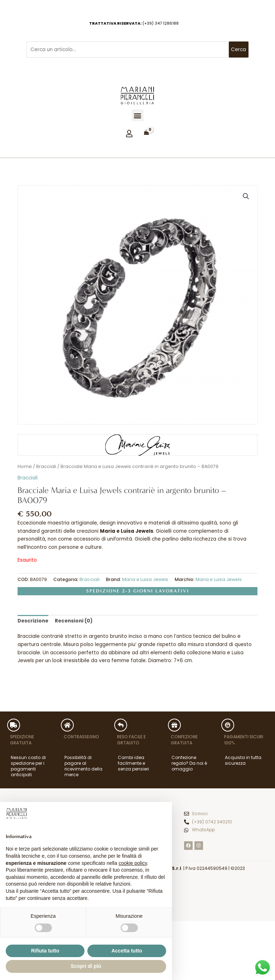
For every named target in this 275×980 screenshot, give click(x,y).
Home (25, 466)
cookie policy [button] (133, 863)
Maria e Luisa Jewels (145, 579)
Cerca (238, 50)
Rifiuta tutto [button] (45, 951)
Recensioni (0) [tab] (74, 621)
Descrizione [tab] (33, 621)
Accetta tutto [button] (127, 951)
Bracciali (46, 466)
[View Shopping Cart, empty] (146, 133)
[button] (138, 115)
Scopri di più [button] (86, 966)
